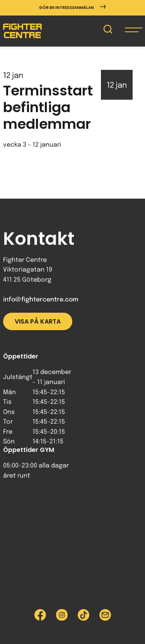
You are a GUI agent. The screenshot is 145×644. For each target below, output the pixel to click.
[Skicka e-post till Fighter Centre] (105, 615)
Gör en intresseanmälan (72, 8)
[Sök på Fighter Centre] (108, 31)
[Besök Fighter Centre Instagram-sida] (62, 615)
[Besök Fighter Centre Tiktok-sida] (84, 615)
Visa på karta (38, 321)
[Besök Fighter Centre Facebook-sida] (40, 615)
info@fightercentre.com (41, 300)
